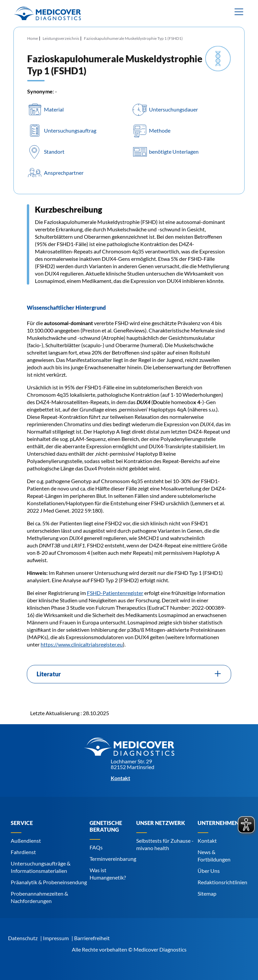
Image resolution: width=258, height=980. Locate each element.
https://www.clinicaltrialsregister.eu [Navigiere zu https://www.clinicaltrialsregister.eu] (82, 644)
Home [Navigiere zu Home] (33, 38)
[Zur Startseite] (47, 13)
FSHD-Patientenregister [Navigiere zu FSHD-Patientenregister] (115, 593)
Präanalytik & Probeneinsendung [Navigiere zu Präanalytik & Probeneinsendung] (49, 882)
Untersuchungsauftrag (70, 131)
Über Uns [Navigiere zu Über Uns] (209, 871)
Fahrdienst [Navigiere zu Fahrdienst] (23, 852)
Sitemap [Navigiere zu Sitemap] (207, 893)
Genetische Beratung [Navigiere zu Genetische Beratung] (106, 826)
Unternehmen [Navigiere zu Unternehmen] (218, 823)
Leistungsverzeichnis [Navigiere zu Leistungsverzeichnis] (61, 38)
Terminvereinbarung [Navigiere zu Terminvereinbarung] (113, 859)
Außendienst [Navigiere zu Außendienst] (26, 841)
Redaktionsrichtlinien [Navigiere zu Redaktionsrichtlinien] (222, 882)
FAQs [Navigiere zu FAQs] (96, 847)
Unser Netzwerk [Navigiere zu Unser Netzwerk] (161, 823)
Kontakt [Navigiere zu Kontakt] (207, 841)
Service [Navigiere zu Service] (22, 823)
